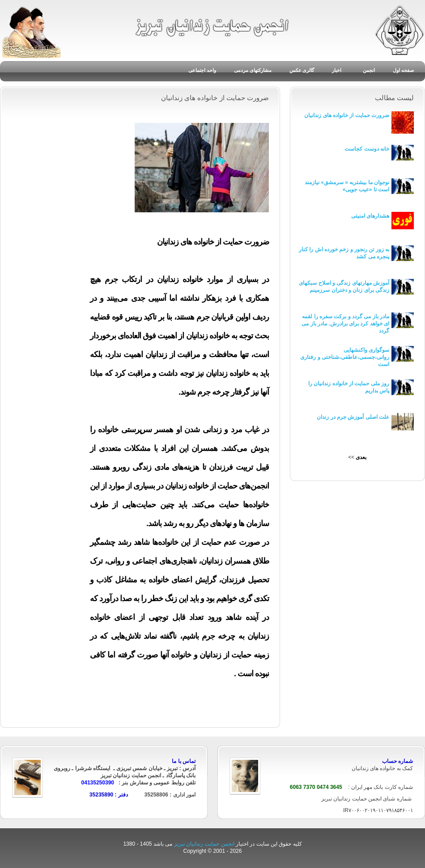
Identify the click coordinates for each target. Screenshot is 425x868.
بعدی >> (357, 457)
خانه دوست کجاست (367, 149)
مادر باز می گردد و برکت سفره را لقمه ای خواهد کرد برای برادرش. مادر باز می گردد (345, 324)
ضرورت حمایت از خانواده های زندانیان (347, 115)
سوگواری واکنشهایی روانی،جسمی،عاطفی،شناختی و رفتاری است (345, 357)
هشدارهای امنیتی (370, 216)
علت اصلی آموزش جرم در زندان (353, 417)
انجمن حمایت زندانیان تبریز (205, 844)
